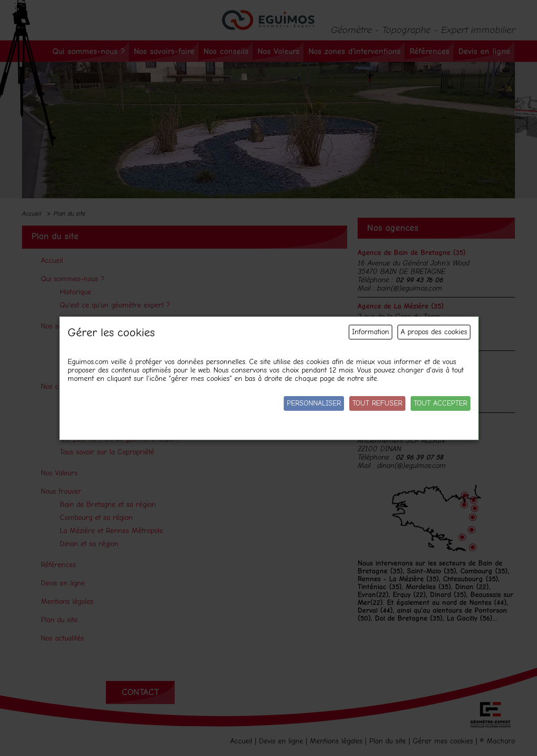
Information (370, 332)
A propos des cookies (434, 332)
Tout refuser (377, 403)
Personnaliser (314, 403)
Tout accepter (441, 403)
